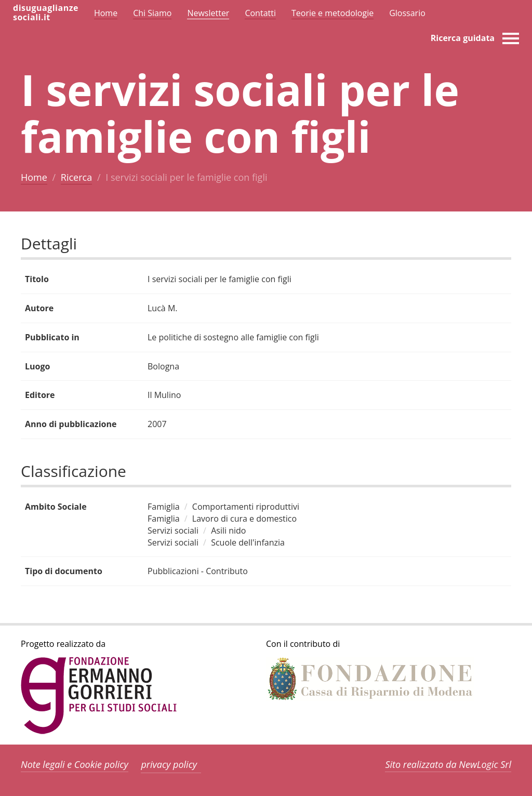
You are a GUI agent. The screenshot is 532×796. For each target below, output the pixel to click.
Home (34, 177)
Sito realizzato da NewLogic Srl (448, 764)
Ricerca (76, 177)
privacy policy (169, 764)
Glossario (407, 13)
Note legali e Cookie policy (75, 764)
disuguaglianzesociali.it (46, 12)
